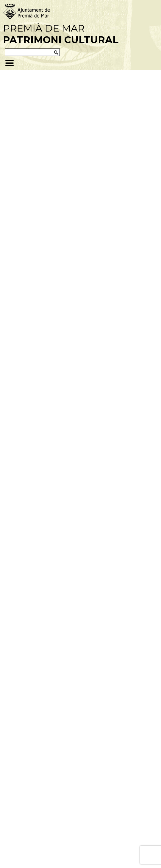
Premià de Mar (61, 34)
